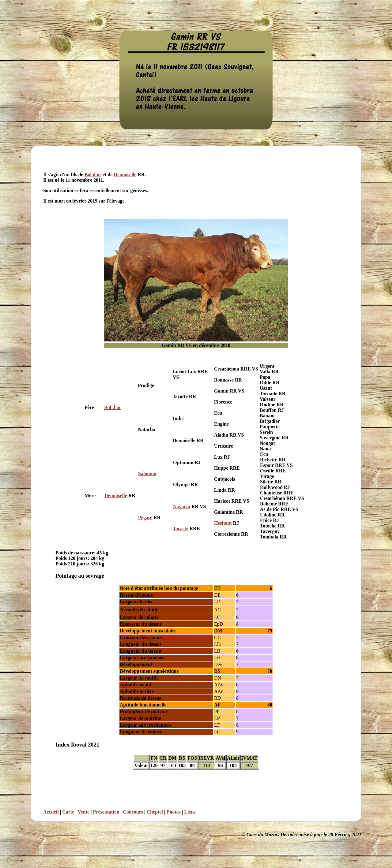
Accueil (51, 812)
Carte (68, 812)
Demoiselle (125, 175)
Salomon (147, 473)
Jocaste (181, 529)
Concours (133, 812)
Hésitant (223, 523)
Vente (84, 812)
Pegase (145, 518)
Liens (190, 812)
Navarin (182, 507)
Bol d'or (93, 175)
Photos (173, 812)
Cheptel (155, 812)
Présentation (106, 812)
